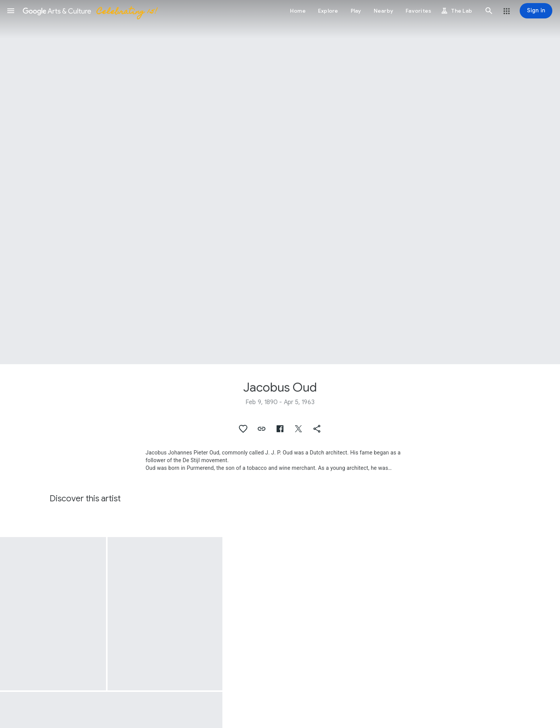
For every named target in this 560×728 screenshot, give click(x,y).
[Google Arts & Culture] (89, 11)
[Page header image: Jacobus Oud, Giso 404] (280, 182)
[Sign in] (536, 11)
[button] (11, 11)
